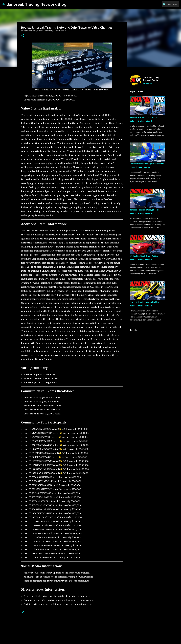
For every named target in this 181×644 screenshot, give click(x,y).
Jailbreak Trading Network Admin (151, 79)
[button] (23, 36)
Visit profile (148, 84)
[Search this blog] (166, 4)
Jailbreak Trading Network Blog (37, 4)
